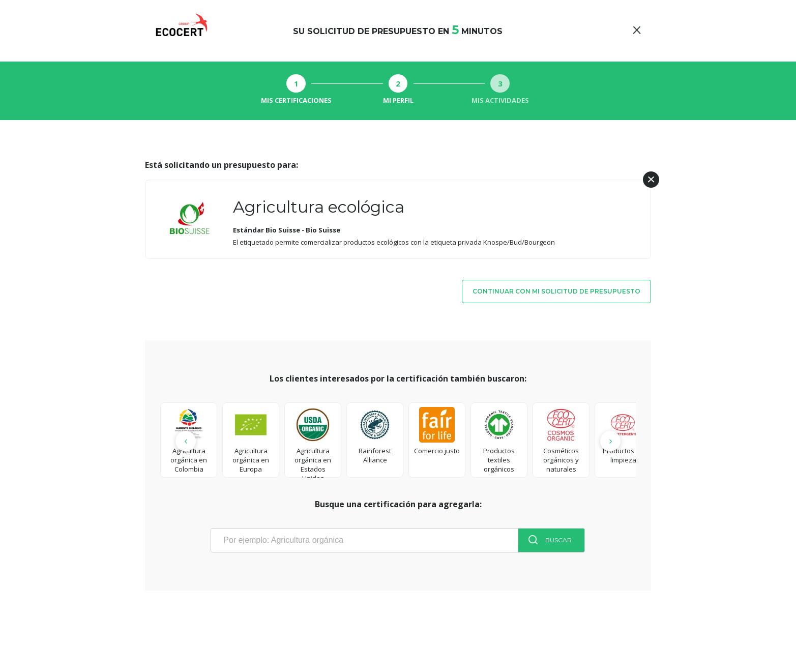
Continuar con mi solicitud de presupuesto (556, 291)
